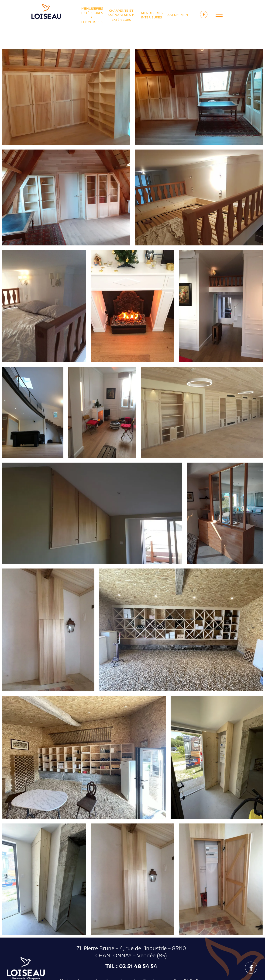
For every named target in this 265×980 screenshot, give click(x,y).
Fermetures (92, 22)
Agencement (179, 15)
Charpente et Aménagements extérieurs (121, 15)
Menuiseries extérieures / (92, 13)
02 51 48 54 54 (138, 966)
